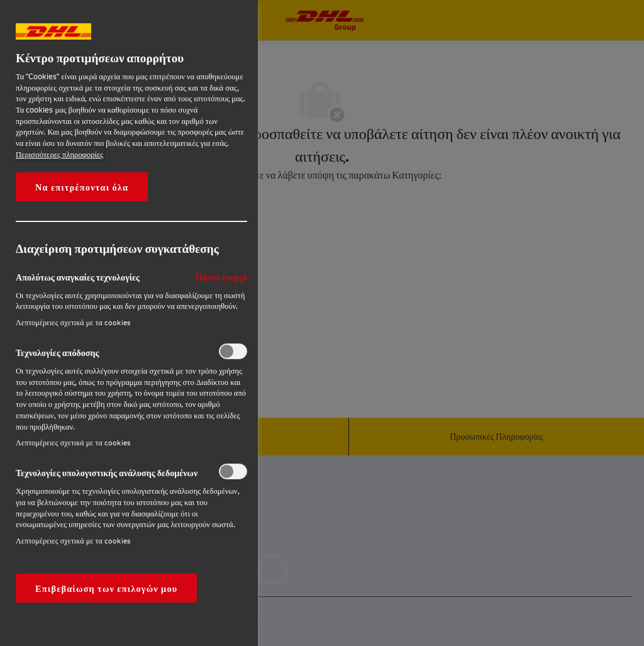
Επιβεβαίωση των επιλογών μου (106, 588)
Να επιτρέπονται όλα (82, 187)
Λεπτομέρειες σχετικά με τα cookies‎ (73, 322)
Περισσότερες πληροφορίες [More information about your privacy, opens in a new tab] (59, 154)
